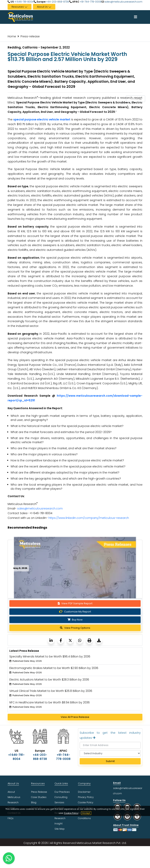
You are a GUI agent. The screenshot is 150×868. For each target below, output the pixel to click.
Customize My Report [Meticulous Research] (75, 612)
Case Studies (39, 797)
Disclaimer (84, 792)
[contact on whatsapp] (9, 858)
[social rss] (137, 816)
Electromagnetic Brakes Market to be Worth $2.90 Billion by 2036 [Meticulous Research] (54, 668)
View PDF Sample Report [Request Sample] (75, 603)
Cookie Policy (71, 813)
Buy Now (75, 620)
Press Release (39, 792)
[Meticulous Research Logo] (20, 17)
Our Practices (62, 792)
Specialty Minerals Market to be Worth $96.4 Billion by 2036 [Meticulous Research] (50, 656)
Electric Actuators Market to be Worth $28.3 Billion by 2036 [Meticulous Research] (49, 680)
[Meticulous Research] (51, 640)
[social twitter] (118, 816)
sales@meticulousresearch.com (123, 2)
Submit (110, 761)
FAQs (11, 818)
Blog (34, 802)
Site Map (60, 829)
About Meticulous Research (14, 797)
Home (12, 36)
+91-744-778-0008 (90, 2)
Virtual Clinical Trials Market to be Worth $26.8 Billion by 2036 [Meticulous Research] (51, 691)
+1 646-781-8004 (24, 2)
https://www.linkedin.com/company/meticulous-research (89, 518)
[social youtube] (127, 816)
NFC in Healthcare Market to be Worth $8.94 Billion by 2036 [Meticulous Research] (50, 702)
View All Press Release (75, 717)
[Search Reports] (140, 99)
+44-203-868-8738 (57, 2)
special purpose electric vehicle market (42, 119)
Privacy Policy (86, 797)
